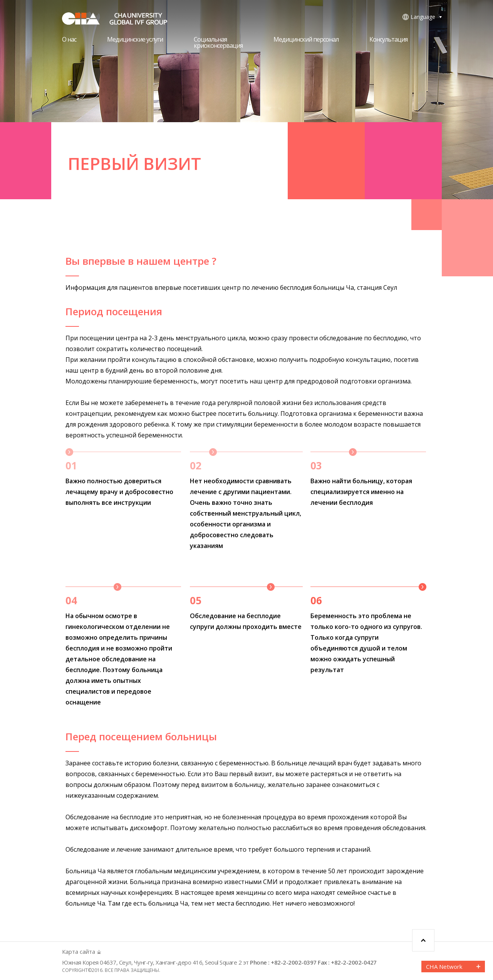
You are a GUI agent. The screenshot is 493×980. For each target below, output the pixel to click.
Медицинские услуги (135, 40)
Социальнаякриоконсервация (218, 43)
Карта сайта (79, 952)
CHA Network (444, 967)
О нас (69, 40)
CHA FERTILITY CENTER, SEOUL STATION (120, 18)
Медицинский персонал (306, 40)
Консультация (388, 40)
